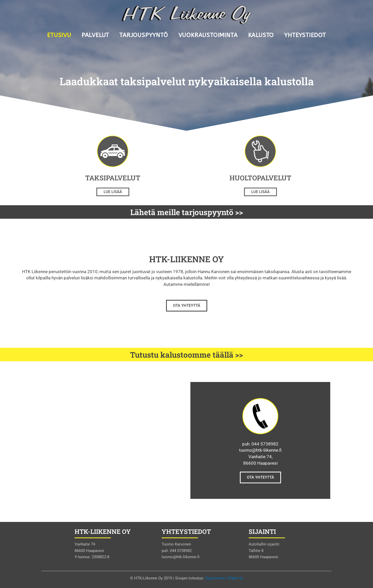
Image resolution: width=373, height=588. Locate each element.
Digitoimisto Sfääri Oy (224, 578)
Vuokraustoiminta (208, 35)
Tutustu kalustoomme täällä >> (187, 354)
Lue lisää (113, 192)
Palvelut (95, 35)
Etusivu (59, 35)
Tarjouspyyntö (144, 35)
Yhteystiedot (305, 35)
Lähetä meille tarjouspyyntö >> (187, 212)
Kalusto (261, 35)
